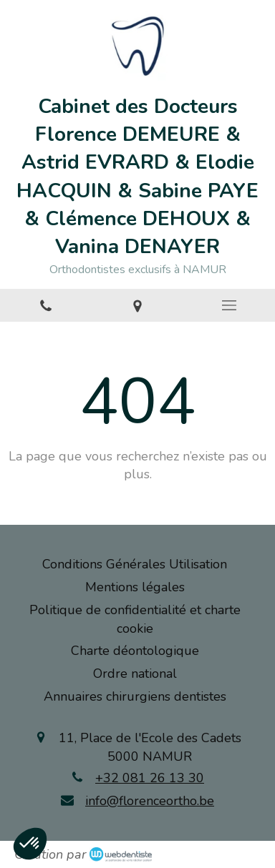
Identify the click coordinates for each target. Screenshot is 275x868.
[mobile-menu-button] (229, 305)
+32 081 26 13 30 (150, 778)
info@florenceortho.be (150, 801)
